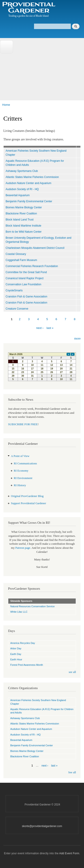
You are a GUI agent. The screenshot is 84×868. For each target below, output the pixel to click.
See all (72, 772)
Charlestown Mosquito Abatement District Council (35, 248)
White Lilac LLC (19, 612)
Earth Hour (16, 659)
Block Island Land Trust (20, 220)
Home (6, 105)
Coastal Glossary (16, 254)
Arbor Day (16, 648)
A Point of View (20, 456)
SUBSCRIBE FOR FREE (23, 424)
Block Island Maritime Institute (23, 226)
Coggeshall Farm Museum (21, 260)
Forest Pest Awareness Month (27, 665)
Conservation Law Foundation (23, 284)
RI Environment (23, 478)
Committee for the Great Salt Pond (26, 272)
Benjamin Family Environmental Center (29, 201)
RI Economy (21, 471)
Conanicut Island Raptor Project (25, 278)
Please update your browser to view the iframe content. (42, 367)
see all (72, 672)
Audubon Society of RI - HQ (22, 189)
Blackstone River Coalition (21, 214)
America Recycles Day (23, 643)
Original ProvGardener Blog (27, 496)
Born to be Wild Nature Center (24, 232)
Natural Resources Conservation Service (32, 606)
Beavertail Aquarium (18, 195)
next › (40, 328)
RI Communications (25, 463)
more (77, 338)
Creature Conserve (17, 309)
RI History (20, 485)
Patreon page (23, 548)
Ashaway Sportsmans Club (22, 171)
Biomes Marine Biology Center (24, 207)
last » (50, 328)
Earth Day (16, 654)
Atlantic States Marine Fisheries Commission (32, 177)
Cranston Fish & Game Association (26, 297)
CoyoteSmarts (14, 290)
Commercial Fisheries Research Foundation (32, 266)
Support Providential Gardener (29, 503)
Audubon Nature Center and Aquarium (28, 183)
